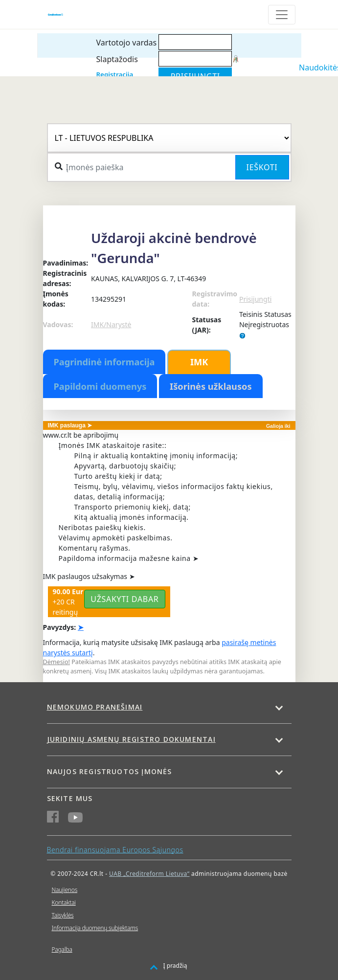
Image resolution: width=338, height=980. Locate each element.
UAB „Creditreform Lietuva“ (149, 874)
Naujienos (65, 890)
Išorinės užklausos (211, 386)
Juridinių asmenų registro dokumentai (131, 739)
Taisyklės (63, 915)
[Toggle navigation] (282, 15)
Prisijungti (255, 299)
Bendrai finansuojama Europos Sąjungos (115, 850)
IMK (199, 362)
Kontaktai (64, 902)
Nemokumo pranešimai (95, 707)
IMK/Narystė (111, 324)
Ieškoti (262, 167)
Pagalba (62, 949)
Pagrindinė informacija (104, 362)
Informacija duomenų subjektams (95, 928)
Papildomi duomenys (100, 386)
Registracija (115, 74)
